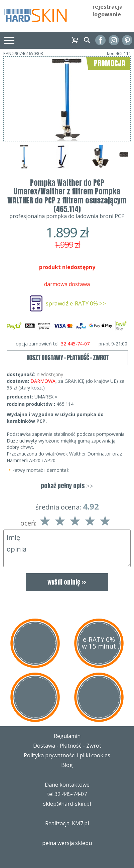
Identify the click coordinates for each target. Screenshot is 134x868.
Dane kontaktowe (67, 785)
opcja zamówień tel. (72, 344)
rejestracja (108, 7)
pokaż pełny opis (67, 486)
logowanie (107, 14)
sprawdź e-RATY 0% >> (76, 303)
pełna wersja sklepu (67, 843)
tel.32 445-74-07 (67, 794)
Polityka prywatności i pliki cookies (67, 755)
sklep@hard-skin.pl (67, 804)
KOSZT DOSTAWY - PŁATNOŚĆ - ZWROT (68, 357)
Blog (67, 765)
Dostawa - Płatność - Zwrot (67, 746)
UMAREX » (46, 397)
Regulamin (67, 736)
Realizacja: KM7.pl (67, 823)
